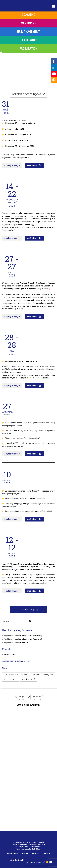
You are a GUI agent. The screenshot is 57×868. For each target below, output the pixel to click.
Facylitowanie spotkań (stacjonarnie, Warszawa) (23, 636)
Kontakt (36, 853)
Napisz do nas (9, 654)
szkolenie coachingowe (42, 675)
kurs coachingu (11, 679)
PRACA (47, 853)
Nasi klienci (28, 701)
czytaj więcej (12, 165)
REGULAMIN (12, 853)
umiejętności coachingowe (16, 675)
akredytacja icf (28, 679)
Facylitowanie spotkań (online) (16, 643)
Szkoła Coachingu (19, 860)
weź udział (34, 165)
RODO (25, 853)
